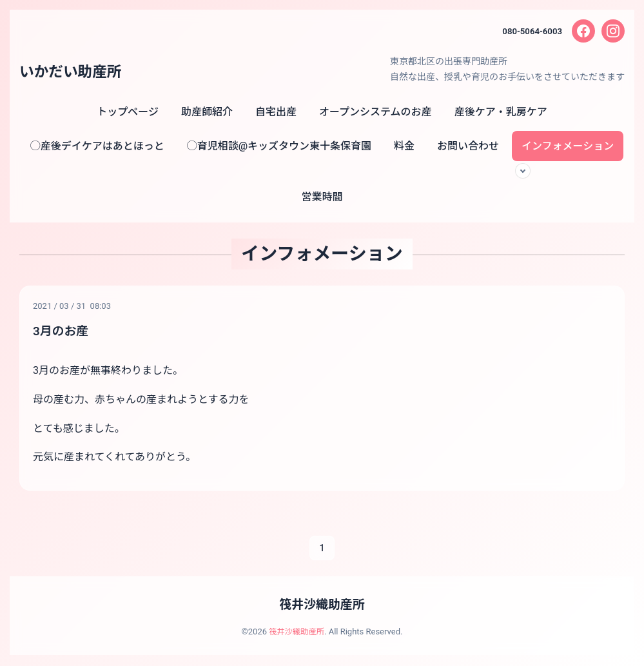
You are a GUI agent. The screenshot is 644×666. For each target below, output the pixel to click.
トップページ (128, 112)
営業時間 (322, 197)
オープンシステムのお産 (376, 112)
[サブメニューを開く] (523, 171)
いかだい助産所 (73, 72)
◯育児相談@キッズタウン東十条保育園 (279, 146)
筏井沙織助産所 (322, 605)
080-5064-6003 (531, 31)
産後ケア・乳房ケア (501, 112)
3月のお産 (62, 331)
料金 (404, 146)
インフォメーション (568, 146)
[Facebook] (583, 31)
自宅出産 (276, 112)
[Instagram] (613, 31)
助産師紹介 (207, 112)
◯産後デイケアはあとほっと (97, 146)
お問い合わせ (468, 146)
